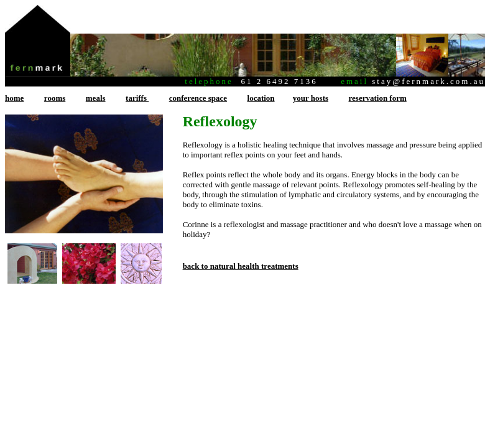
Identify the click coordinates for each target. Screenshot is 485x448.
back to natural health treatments (241, 266)
